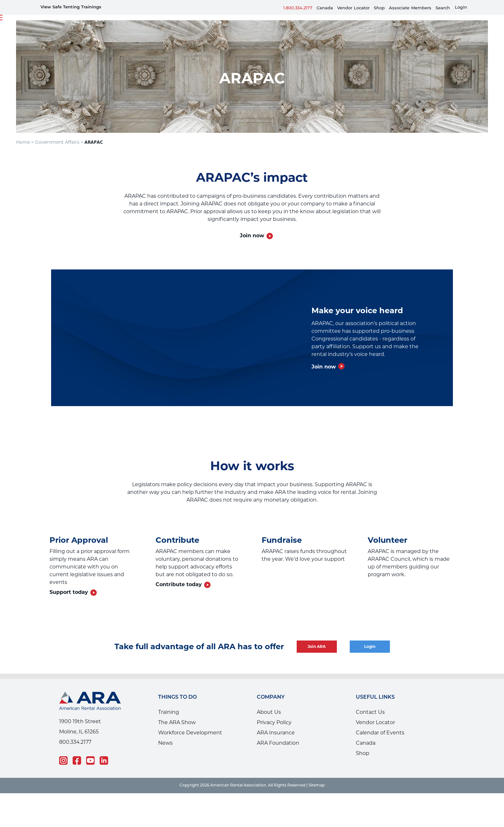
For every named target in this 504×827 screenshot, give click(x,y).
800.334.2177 (75, 742)
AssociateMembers (410, 8)
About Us (269, 712)
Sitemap (317, 786)
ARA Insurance (276, 733)
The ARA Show (177, 722)
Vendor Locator (375, 722)
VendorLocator (353, 8)
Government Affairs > (59, 142)
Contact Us (370, 712)
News (165, 743)
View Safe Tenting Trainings (71, 7)
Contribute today (179, 584)
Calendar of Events (380, 733)
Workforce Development (190, 733)
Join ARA (317, 646)
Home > (25, 142)
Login (461, 8)
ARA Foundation (278, 743)
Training (169, 712)
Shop (379, 8)
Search (443, 8)
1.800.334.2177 (298, 8)
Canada (325, 8)
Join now (252, 236)
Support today (69, 592)
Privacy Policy (274, 722)
